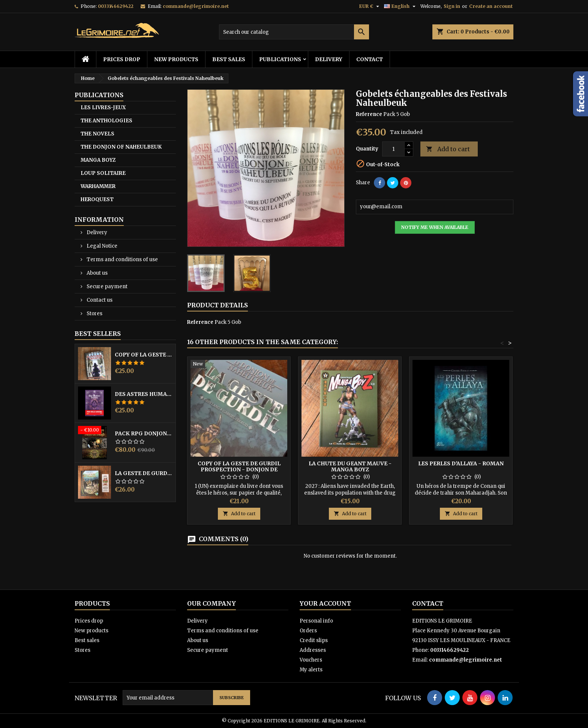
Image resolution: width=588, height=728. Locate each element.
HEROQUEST (97, 199)
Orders (308, 631)
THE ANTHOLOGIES (106, 121)
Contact (370, 59)
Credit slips (314, 640)
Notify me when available (435, 227)
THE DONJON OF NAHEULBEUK (121, 147)
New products (176, 59)
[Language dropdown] (401, 6)
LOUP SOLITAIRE (103, 173)
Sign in (452, 6)
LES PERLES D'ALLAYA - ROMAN (461, 463)
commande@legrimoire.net (196, 6)
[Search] (294, 32)
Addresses (313, 650)
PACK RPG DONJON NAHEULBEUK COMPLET (144, 433)
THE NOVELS (97, 134)
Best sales (229, 59)
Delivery (329, 59)
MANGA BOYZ (98, 160)
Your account (325, 603)
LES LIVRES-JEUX (103, 108)
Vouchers (311, 660)
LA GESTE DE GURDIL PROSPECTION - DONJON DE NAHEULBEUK (144, 473)
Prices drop (122, 59)
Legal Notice (101, 246)
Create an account (491, 6)
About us (97, 273)
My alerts (311, 670)
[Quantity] (393, 149)
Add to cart (448, 149)
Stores (94, 314)
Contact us (99, 300)
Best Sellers (98, 334)
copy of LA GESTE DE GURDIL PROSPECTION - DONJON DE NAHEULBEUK (144, 355)
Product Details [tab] (217, 305)
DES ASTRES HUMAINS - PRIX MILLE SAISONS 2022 (144, 394)
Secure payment (106, 287)
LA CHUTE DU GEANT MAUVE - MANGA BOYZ (350, 466)
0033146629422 (116, 6)
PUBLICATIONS (280, 59)
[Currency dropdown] (370, 6)
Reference (369, 114)
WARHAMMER (98, 186)
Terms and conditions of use (122, 259)
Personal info (316, 621)
